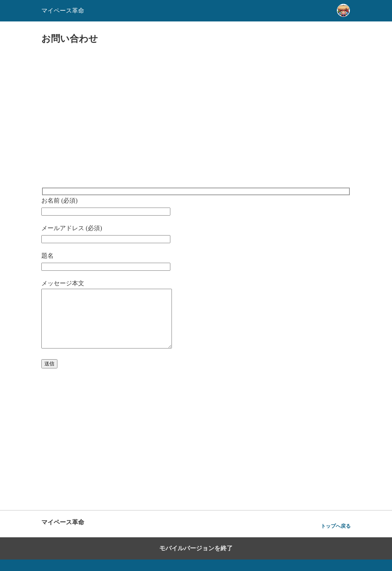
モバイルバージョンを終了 (196, 560)
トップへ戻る (336, 537)
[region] (196, 117)
